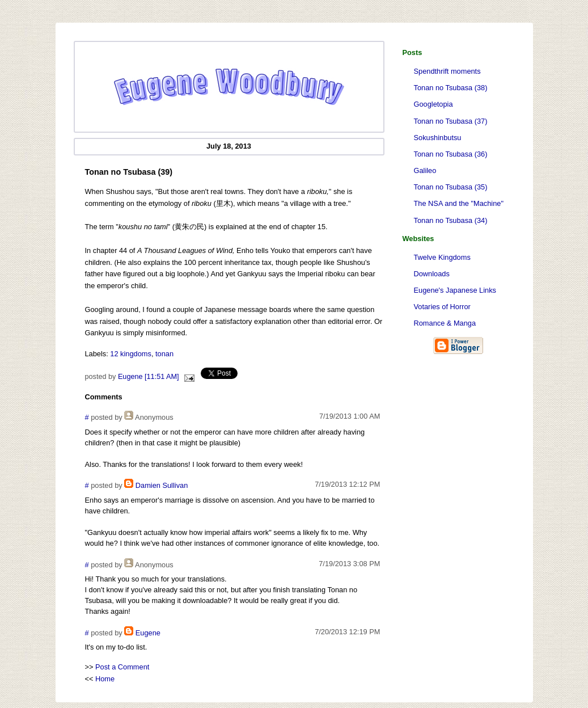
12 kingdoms (131, 354)
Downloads (432, 274)
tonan (164, 354)
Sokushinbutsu (438, 138)
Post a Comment (122, 667)
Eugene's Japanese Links (455, 290)
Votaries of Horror (442, 307)
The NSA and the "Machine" (459, 203)
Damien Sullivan (162, 485)
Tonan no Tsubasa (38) (451, 88)
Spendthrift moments (447, 71)
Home (105, 679)
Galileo (425, 170)
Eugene (148, 633)
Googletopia (433, 104)
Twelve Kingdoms (442, 257)
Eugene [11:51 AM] (149, 377)
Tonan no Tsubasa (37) (451, 121)
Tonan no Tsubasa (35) (451, 187)
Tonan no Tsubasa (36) (451, 154)
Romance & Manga (445, 323)
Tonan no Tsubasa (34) (451, 220)
